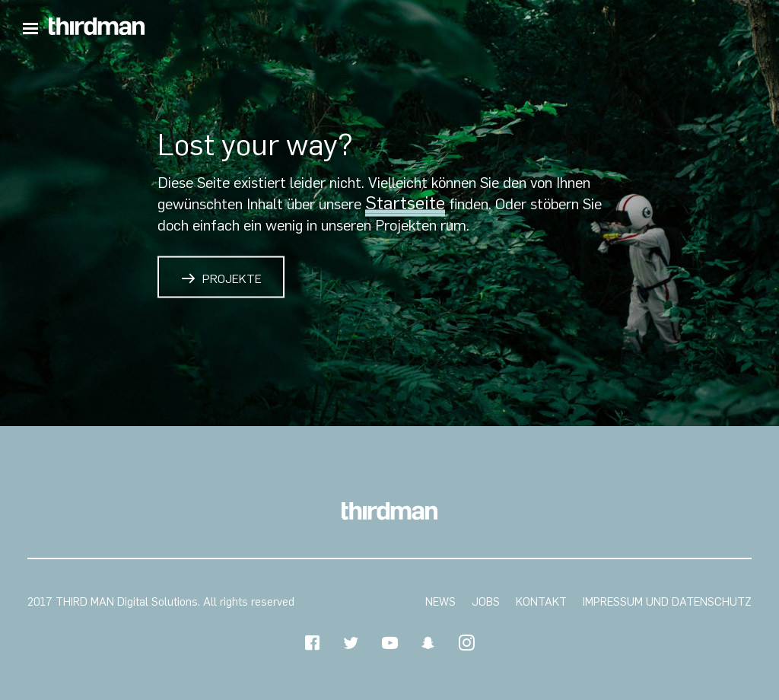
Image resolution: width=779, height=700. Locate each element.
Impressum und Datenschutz (667, 602)
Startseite (405, 203)
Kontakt (541, 602)
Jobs (486, 602)
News (440, 602)
